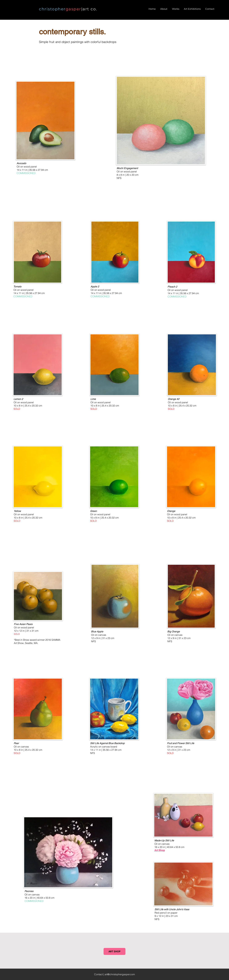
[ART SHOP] (114, 951)
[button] (176, 9)
